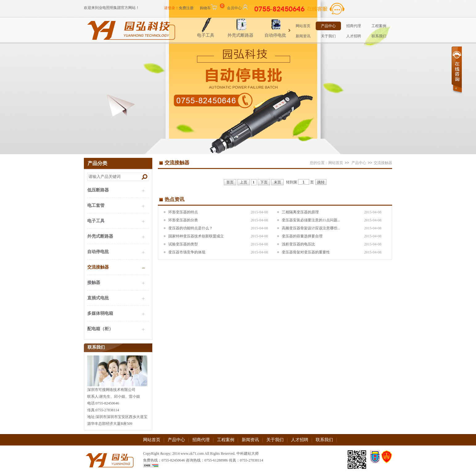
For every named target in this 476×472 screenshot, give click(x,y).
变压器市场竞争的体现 (187, 252)
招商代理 (354, 26)
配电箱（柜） (100, 329)
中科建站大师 (248, 454)
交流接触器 (98, 267)
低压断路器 (98, 190)
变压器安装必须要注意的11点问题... (311, 220)
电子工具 (214, 35)
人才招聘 (354, 36)
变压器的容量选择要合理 (302, 236)
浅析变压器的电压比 (298, 244)
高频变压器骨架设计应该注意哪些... (311, 228)
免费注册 (186, 8)
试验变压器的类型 (183, 244)
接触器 (94, 283)
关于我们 (328, 36)
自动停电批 (283, 35)
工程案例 (379, 26)
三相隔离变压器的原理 (300, 212)
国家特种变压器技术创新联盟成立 (196, 236)
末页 (277, 182)
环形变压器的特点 (183, 212)
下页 (264, 182)
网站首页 (303, 26)
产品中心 (328, 26)
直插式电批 (98, 298)
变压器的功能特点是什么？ (191, 228)
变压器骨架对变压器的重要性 (306, 252)
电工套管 (96, 205)
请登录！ (171, 8)
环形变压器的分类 (183, 220)
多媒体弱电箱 (100, 313)
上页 (244, 182)
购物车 (211, 7)
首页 (230, 182)
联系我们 (379, 36)
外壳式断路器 (248, 35)
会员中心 (238, 7)
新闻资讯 (303, 36)
